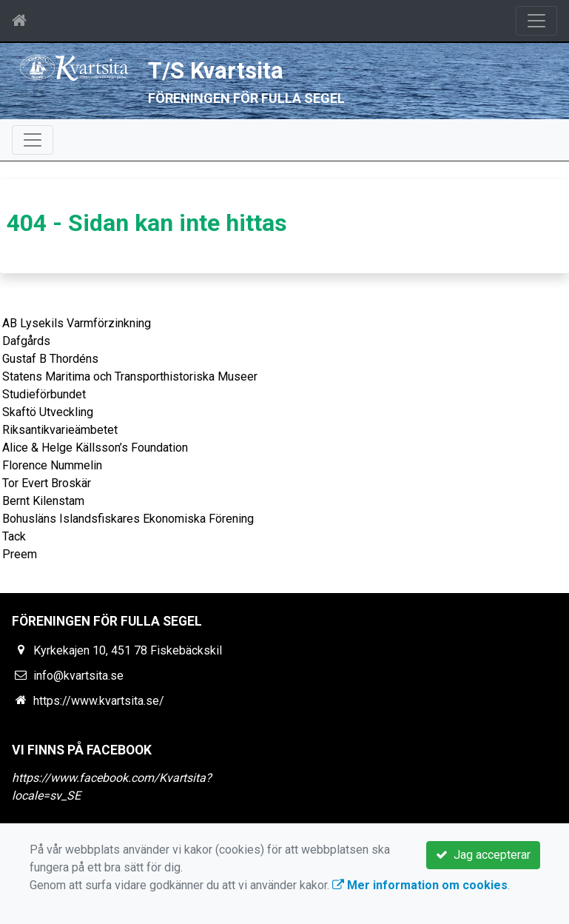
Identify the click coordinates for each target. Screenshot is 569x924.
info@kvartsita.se (78, 676)
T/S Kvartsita (216, 71)
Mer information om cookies (420, 885)
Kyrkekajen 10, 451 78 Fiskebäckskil (128, 650)
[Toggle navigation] (536, 21)
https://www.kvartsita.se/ (99, 701)
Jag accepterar (483, 855)
